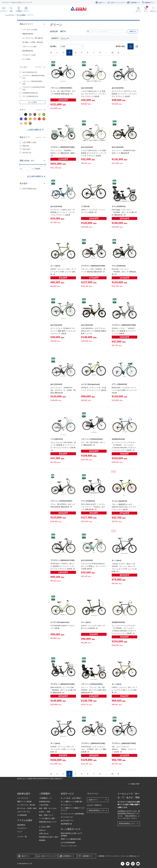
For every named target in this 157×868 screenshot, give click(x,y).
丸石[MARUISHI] (30, 93)
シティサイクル (23, 798)
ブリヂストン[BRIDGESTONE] (33, 77)
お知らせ (42, 830)
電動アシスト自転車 (24, 802)
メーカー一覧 (22, 837)
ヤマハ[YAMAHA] (30, 96)
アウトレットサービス (69, 846)
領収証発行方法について (48, 822)
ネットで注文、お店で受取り (71, 798)
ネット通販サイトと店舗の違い (72, 802)
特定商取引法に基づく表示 (49, 837)
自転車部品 (21, 825)
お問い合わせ (44, 834)
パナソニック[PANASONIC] (32, 83)
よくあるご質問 (45, 827)
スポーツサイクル (24, 812)
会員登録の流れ (45, 802)
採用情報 (101, 856)
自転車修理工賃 (66, 824)
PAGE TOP (135, 784)
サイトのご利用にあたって (131, 856)
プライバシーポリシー (113, 856)
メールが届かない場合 (47, 818)
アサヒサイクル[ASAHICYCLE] (34, 88)
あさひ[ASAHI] (30, 72)
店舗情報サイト (149, 3)
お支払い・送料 (45, 812)
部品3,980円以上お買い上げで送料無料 (72, 835)
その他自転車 (22, 815)
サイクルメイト (66, 805)
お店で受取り (29, 142)
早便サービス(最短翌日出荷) (71, 839)
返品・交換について (46, 815)
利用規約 (42, 840)
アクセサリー (22, 828)
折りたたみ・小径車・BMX (27, 808)
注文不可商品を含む (30, 189)
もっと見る (33, 102)
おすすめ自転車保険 (68, 842)
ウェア (20, 832)
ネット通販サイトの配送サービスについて (73, 809)
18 (112, 52)
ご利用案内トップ (45, 798)
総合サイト (102, 3)
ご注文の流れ (44, 805)
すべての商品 (21, 15)
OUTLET (27, 153)
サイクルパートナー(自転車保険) (72, 814)
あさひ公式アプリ (67, 820)
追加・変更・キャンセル (48, 808)
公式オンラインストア (118, 3)
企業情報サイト (135, 3)
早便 (26, 146)
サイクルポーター (67, 817)
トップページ (10, 15)
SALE (26, 149)
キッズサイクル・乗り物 (26, 805)
